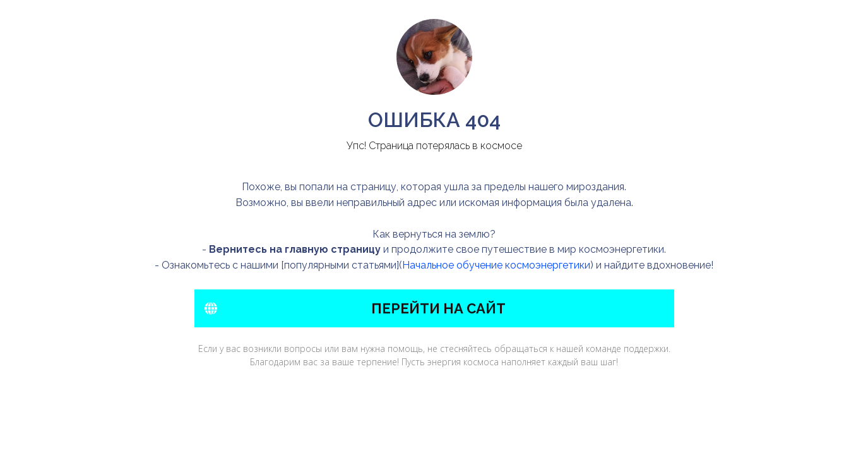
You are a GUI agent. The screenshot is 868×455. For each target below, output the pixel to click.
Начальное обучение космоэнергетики (496, 265)
